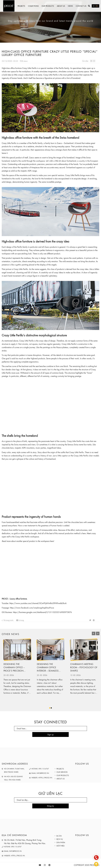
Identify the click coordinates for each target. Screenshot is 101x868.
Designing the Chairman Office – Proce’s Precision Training (14, 667)
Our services (62, 772)
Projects (21, 6)
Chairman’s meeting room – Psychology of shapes (84, 667)
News (70, 6)
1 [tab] (50, 708)
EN (97, 6)
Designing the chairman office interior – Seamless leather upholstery (48, 667)
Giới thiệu (60, 846)
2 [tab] (51, 708)
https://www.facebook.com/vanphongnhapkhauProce (32, 608)
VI (94, 6)
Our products (48, 6)
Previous (92, 633)
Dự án (59, 836)
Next (96, 633)
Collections (33, 6)
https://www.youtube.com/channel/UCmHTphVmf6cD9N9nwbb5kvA (38, 603)
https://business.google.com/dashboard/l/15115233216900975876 (42, 612)
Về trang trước (8, 620)
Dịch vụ (60, 839)
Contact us (81, 6)
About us (61, 6)
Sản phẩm (61, 842)
